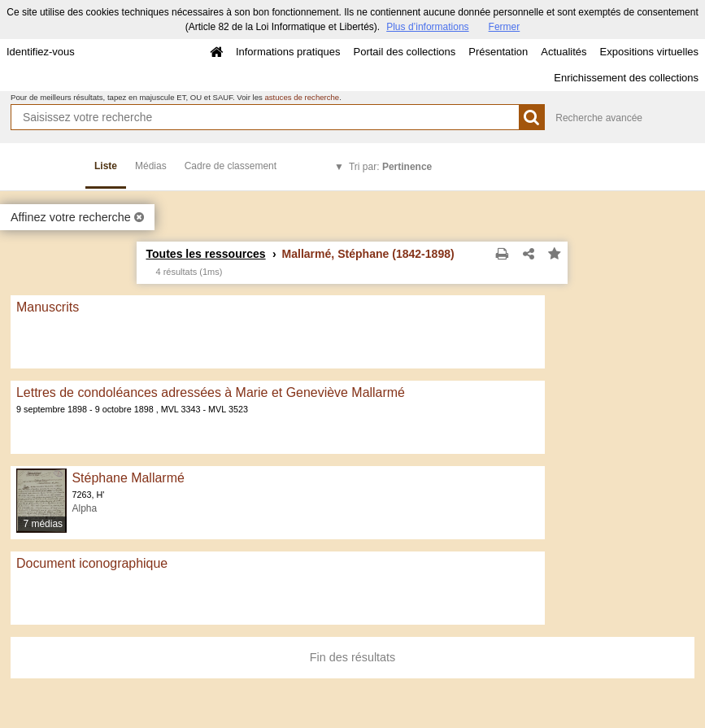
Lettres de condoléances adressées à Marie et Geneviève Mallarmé (211, 392)
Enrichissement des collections (626, 78)
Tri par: (390, 167)
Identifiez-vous (41, 52)
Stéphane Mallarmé (128, 478)
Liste (106, 166)
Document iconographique (92, 563)
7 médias (43, 524)
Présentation (498, 52)
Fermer (505, 27)
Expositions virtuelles (649, 52)
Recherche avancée (599, 118)
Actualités (564, 52)
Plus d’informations (427, 27)
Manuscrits (48, 307)
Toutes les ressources (205, 254)
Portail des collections (405, 52)
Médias (151, 166)
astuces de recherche (302, 97)
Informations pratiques (288, 52)
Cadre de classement (231, 166)
